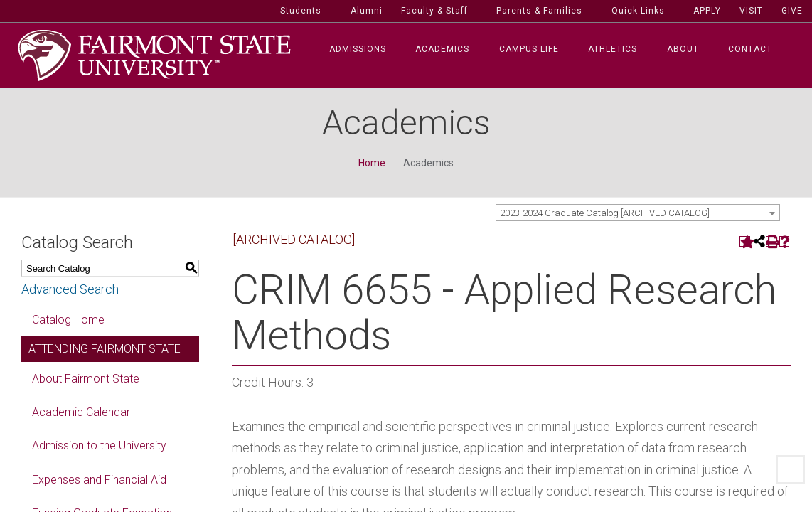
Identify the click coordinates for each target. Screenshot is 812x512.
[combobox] (638, 215)
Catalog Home (68, 322)
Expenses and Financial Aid (99, 482)
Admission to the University (99, 448)
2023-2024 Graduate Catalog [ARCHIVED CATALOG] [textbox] (605, 216)
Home (372, 166)
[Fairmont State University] (154, 57)
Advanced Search (70, 292)
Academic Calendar (81, 415)
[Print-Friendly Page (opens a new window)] (771, 244)
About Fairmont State (86, 382)
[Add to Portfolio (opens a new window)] (745, 244)
